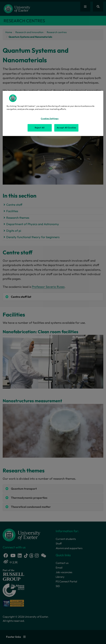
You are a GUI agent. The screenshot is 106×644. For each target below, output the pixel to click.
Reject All (40, 128)
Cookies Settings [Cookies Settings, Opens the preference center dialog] (50, 119)
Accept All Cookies (66, 128)
